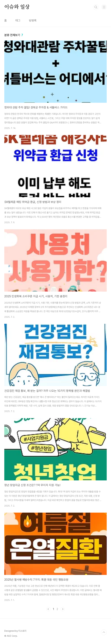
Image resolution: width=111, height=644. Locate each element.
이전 (48, 609)
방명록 (33, 20)
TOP (104, 632)
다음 (63, 609)
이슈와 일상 (17, 7)
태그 (18, 20)
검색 (96, 7)
